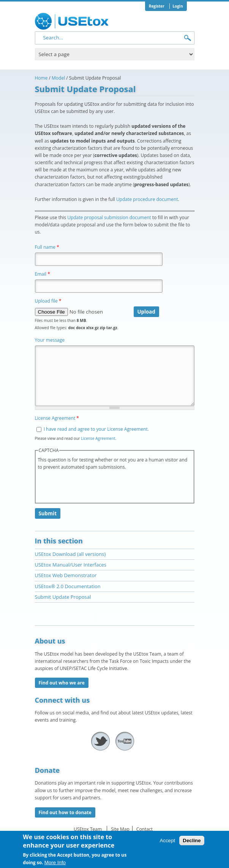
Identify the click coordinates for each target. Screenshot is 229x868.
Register (157, 6)
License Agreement (57, 418)
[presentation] (96, 486)
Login (178, 6)
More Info (55, 863)
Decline (192, 841)
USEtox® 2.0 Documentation (68, 586)
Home (41, 78)
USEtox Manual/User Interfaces (71, 565)
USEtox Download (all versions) (70, 554)
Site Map (120, 829)
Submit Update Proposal (63, 597)
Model (58, 78)
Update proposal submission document (109, 217)
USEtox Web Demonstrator (66, 575)
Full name (47, 247)
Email (43, 274)
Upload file (48, 301)
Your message (50, 340)
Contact (145, 829)
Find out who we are (62, 683)
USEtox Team (88, 829)
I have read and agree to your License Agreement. (96, 429)
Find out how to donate (65, 812)
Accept (167, 841)
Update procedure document (147, 199)
